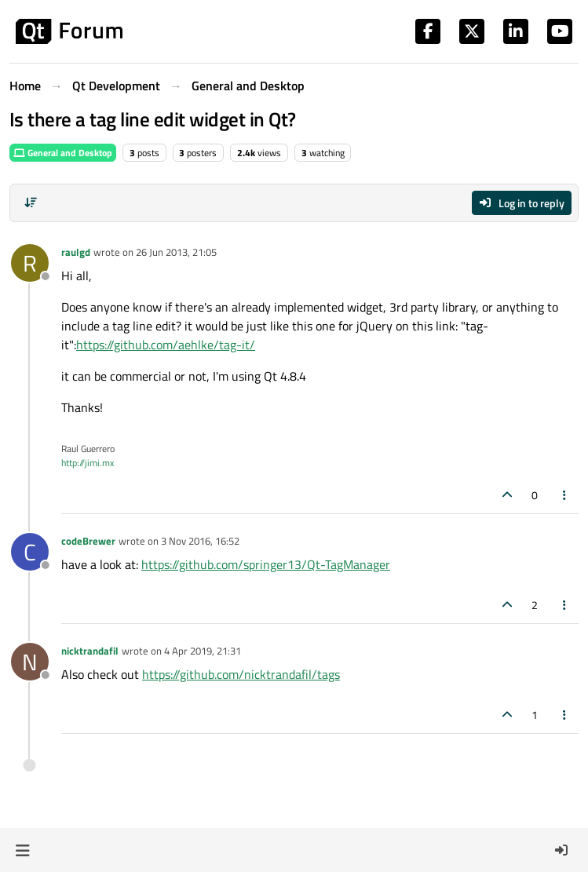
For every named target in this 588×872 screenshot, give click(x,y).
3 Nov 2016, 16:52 (200, 541)
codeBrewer (88, 541)
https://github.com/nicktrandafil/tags (241, 674)
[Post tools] (565, 495)
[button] (22, 850)
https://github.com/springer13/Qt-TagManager (266, 564)
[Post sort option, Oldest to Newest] (31, 202)
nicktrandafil (90, 651)
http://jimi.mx (88, 463)
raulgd (76, 252)
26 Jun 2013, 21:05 (176, 252)
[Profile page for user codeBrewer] (30, 552)
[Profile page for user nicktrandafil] (30, 662)
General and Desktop (63, 153)
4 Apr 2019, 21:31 (203, 651)
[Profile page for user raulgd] (30, 263)
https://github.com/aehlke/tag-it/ (166, 345)
